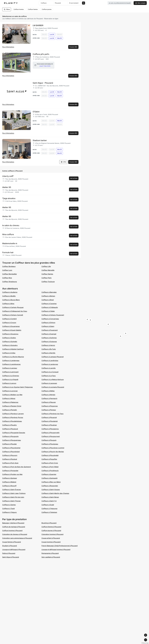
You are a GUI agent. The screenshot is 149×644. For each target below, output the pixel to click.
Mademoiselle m (10, 243)
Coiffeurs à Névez (9, 398)
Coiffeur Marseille (48, 270)
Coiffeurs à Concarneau (50, 319)
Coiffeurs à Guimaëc (10, 342)
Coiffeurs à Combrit (9, 319)
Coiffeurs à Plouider (10, 444)
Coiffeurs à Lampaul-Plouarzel (53, 357)
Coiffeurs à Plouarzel (49, 417)
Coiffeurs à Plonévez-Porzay (13, 417)
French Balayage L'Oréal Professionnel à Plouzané (60, 546)
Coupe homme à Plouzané (51, 542)
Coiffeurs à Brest (48, 300)
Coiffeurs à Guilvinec (49, 338)
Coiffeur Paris (47, 278)
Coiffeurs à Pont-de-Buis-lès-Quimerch (17, 467)
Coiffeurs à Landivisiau (50, 361)
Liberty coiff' (8, 176)
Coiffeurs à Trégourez (49, 509)
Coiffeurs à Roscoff (9, 486)
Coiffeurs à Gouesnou (10, 334)
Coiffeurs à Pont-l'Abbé (50, 467)
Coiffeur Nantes (47, 274)
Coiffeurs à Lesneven (49, 383)
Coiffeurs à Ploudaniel (50, 421)
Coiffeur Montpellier (10, 274)
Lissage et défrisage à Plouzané (14, 550)
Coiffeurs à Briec (8, 304)
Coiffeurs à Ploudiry (10, 425)
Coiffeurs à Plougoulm (10, 436)
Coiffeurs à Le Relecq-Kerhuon (53, 379)
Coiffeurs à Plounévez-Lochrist (53, 448)
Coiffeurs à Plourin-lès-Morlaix (53, 452)
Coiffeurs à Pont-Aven (10, 463)
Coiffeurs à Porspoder (10, 471)
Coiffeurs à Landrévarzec (11, 364)
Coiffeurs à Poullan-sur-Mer (12, 474)
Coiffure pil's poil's (41, 54)
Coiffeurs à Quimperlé (49, 478)
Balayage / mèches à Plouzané (13, 523)
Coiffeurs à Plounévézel (11, 452)
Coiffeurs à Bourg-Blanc (11, 300)
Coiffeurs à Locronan (10, 391)
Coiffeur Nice (7, 278)
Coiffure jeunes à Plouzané (51, 531)
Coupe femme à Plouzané (12, 542)
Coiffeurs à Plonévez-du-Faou (53, 414)
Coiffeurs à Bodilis (9, 296)
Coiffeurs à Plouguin (49, 440)
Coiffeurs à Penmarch (49, 398)
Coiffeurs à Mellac (48, 391)
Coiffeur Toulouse (48, 282)
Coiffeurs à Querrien (49, 474)
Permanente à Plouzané (50, 553)
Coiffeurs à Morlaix (48, 395)
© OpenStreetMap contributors (139, 643)
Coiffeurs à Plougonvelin (51, 433)
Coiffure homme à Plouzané (12, 531)
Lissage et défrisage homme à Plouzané (56, 550)
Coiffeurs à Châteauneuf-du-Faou (15, 311)
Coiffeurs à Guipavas (49, 342)
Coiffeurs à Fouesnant (50, 330)
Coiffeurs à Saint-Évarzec (12, 490)
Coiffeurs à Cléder (48, 311)
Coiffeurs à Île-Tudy (49, 349)
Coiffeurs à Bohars (48, 296)
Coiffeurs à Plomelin (10, 410)
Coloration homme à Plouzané (52, 534)
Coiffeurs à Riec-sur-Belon (51, 482)
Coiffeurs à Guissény (10, 345)
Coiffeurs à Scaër (48, 505)
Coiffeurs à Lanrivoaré (10, 372)
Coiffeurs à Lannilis (49, 368)
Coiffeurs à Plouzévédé (50, 455)
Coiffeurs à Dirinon (48, 323)
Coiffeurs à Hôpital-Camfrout (13, 349)
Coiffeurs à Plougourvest (51, 436)
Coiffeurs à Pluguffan (49, 459)
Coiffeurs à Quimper (10, 478)
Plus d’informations (8, 47)
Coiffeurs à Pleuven (49, 402)
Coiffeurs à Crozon (9, 323)
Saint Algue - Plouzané (43, 83)
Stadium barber (40, 140)
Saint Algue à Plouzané (11, 557)
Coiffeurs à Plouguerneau (12, 440)
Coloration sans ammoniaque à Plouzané (17, 538)
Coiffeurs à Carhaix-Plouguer (13, 307)
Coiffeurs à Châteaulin (50, 307)
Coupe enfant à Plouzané (51, 538)
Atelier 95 (7, 187)
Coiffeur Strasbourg (10, 282)
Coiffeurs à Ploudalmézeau (12, 421)
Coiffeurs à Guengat (49, 334)
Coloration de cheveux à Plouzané (15, 534)
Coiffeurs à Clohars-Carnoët (13, 315)
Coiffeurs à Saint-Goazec (51, 490)
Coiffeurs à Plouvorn (10, 455)
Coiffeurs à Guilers (9, 338)
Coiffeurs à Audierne (10, 292)
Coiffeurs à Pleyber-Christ (12, 406)
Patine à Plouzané (9, 553)
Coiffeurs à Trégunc (10, 512)
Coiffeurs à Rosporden (50, 486)
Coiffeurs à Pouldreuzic (50, 471)
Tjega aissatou (9, 198)
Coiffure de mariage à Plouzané (14, 527)
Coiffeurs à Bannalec (49, 292)
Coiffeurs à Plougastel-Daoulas (14, 433)
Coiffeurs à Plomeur (49, 410)
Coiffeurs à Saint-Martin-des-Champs (55, 493)
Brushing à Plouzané (49, 523)
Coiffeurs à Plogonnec (50, 406)
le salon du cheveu (11, 225)
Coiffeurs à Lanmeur (10, 368)
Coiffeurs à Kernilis (48, 353)
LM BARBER (38, 25)
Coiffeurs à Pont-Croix (50, 463)
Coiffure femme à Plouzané (51, 527)
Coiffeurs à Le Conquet (50, 372)
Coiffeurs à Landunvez (50, 364)
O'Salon (36, 112)
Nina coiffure (8, 234)
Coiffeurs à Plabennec (10, 402)
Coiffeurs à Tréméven (49, 512)
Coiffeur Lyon (7, 270)
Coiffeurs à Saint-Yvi (49, 501)
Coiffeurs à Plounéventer (11, 448)
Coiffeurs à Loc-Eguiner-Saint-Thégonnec (18, 387)
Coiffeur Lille (46, 266)
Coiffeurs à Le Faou (49, 376)
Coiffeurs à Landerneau (11, 361)
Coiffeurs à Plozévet (10, 459)
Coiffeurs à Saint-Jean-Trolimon (14, 493)
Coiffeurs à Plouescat (10, 429)
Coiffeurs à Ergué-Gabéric (12, 330)
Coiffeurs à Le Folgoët (10, 379)
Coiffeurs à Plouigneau (50, 444)
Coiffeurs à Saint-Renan (50, 497)
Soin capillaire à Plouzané (51, 557)
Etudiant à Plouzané (10, 546)
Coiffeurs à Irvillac (9, 353)
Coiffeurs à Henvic (48, 345)
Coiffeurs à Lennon (9, 383)
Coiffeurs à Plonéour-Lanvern (13, 414)
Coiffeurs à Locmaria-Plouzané (53, 387)
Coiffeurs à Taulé (8, 509)
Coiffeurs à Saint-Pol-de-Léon (13, 497)
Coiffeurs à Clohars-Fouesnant (53, 315)
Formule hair (8, 252)
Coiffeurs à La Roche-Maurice (13, 357)
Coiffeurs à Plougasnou (50, 429)
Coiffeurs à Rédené (9, 482)
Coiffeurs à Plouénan (49, 425)
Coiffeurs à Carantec (49, 304)
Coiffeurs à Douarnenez (11, 326)
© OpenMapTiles (123, 643)
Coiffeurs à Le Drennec (11, 376)
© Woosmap (113, 643)
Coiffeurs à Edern (48, 326)
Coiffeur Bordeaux (9, 266)
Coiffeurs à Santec (9, 505)
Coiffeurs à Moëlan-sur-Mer (12, 395)
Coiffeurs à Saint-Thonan (11, 501)
